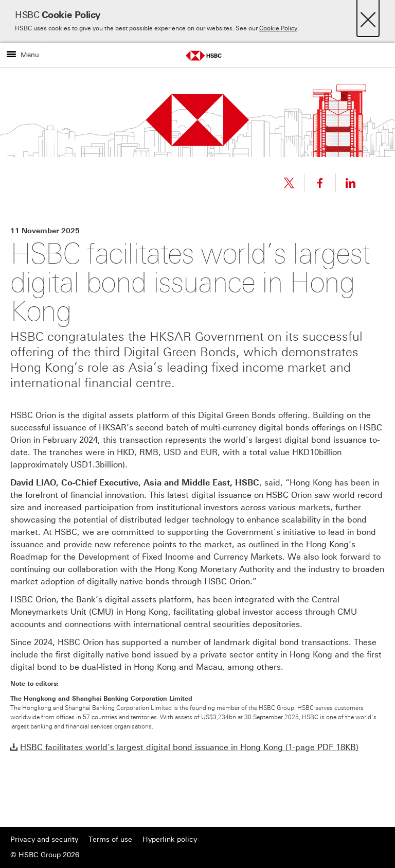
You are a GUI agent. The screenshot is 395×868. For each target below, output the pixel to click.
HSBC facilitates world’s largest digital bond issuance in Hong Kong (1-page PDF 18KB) (189, 747)
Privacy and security (44, 839)
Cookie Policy (278, 28)
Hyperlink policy (170, 839)
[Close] (368, 17)
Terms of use (110, 839)
